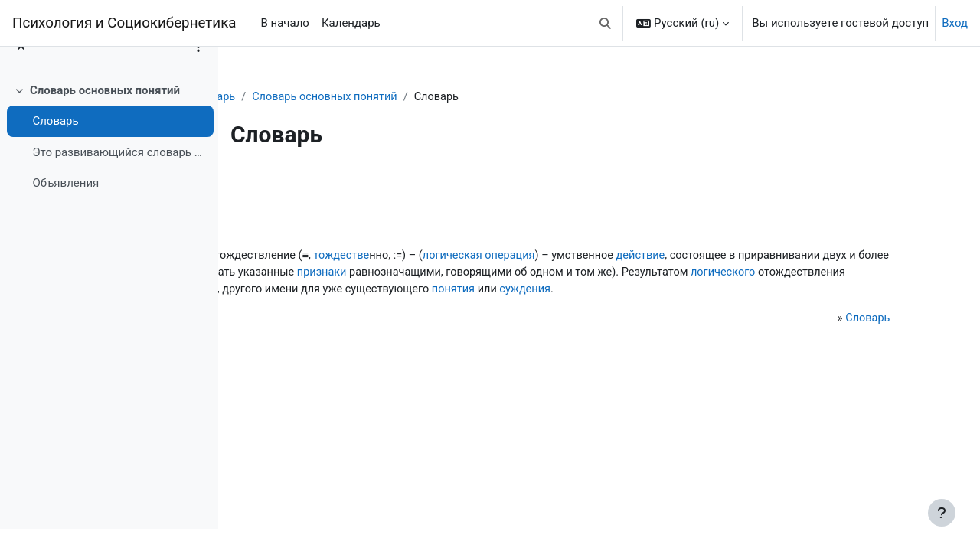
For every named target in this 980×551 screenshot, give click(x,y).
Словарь (55, 143)
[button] (606, 23)
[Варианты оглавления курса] (198, 69)
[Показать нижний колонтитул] (942, 513)
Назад (275, 187)
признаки (825, 274)
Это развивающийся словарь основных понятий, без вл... (119, 174)
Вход (955, 23)
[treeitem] (109, 158)
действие (291, 274)
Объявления (65, 205)
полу (278, 308)
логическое (389, 256)
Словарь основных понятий (105, 112)
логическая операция (702, 256)
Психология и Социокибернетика (124, 23)
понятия (623, 308)
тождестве (559, 256)
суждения (698, 308)
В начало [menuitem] (284, 23)
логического (653, 291)
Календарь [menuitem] (351, 23)
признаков (580, 274)
